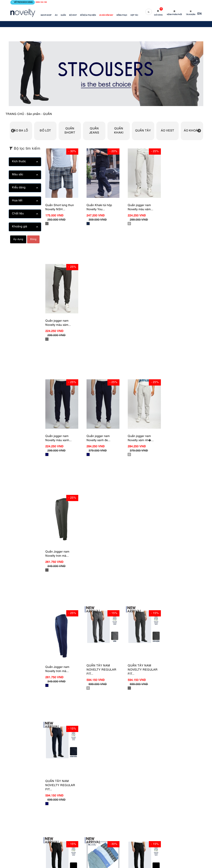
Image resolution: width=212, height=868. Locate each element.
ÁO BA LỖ (21, 131)
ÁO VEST (167, 131)
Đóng (33, 239)
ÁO (56, 15)
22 (188, 731)
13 (111, 731)
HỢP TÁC (134, 15)
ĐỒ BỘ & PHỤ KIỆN (88, 15)
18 (154, 731)
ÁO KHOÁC (192, 131)
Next (199, 131)
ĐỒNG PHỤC (122, 15)
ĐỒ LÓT (45, 131)
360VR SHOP (46, 15)
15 (128, 731)
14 (120, 731)
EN (199, 14)
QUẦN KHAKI (119, 131)
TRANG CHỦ (15, 114)
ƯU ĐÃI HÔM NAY (106, 15)
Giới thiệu (86, 790)
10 (86, 731)
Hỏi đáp (114, 794)
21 (179, 731)
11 (94, 731)
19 (162, 731)
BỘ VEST (73, 15)
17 (145, 731)
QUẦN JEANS (94, 131)
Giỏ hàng (158, 15)
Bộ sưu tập (87, 809)
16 (137, 731)
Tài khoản (191, 15)
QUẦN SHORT (70, 131)
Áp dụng (18, 239)
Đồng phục (87, 803)
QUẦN (63, 15)
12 (103, 731)
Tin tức (84, 797)
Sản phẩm (34, 114)
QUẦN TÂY (143, 131)
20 (171, 731)
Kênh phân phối (174, 15)
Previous (13, 131)
